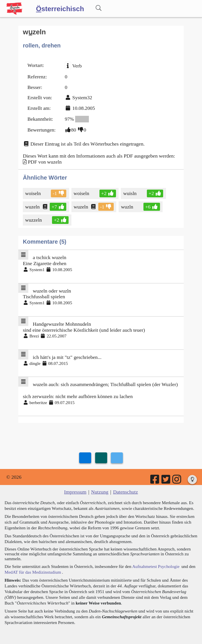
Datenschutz (126, 492)
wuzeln (33, 207)
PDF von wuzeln (45, 162)
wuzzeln (34, 220)
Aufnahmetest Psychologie (156, 566)
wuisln (130, 193)
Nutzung (100, 492)
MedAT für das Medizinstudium (33, 572)
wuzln (127, 207)
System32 (82, 98)
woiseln (33, 193)
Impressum (75, 492)
